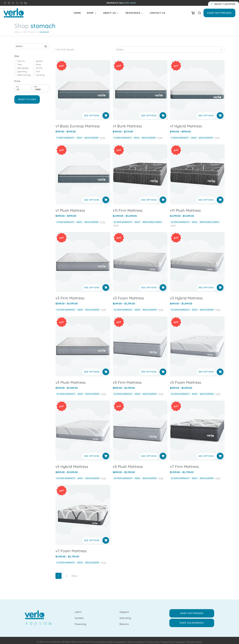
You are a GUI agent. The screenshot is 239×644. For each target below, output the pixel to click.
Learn (78, 609)
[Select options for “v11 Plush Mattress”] (220, 197)
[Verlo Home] (14, 13)
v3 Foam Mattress (128, 295)
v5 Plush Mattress (128, 463)
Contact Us (158, 13)
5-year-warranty (65, 134)
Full (38, 72)
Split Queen (23, 68)
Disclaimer (183, 639)
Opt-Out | (195, 639)
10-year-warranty (66, 306)
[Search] (46, 46)
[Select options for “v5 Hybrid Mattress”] (106, 453)
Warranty (125, 615)
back (79, 134)
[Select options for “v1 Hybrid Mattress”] (220, 112)
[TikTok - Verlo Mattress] (12, 3)
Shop (90, 13)
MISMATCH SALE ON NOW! (121, 3)
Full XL (39, 68)
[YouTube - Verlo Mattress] (21, 3)
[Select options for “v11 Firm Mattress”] (163, 197)
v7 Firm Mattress (184, 463)
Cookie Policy (169, 639)
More (103, 134)
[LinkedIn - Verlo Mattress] (25, 3)
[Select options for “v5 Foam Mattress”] (220, 369)
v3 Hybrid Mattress (186, 295)
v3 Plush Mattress (70, 379)
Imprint (204, 639)
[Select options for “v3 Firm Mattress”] (106, 284)
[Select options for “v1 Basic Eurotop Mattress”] (106, 112)
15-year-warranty (123, 219)
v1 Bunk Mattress (127, 123)
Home (77, 13)
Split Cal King (24, 75)
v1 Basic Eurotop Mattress (78, 123)
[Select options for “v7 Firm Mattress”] (220, 453)
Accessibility (118, 639)
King (38, 65)
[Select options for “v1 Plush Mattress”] (106, 197)
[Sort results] (170, 46)
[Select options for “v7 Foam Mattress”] (106, 537)
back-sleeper (91, 134)
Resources (133, 13)
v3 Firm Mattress (70, 295)
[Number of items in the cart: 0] (193, 13)
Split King (22, 72)
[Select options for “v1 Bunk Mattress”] (163, 112)
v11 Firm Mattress (128, 207)
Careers (79, 615)
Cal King (40, 75)
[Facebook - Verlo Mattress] (5, 3)
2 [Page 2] (67, 573)
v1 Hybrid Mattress (186, 123)
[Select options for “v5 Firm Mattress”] (163, 369)
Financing (80, 621)
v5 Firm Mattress (127, 379)
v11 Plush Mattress (185, 207)
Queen (39, 61)
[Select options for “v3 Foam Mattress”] (163, 284)
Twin (20, 65)
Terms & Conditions (135, 639)
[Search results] (32, 46)
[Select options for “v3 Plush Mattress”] (106, 369)
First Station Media (100, 639)
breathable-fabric (152, 219)
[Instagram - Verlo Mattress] (8, 3)
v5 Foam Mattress (185, 379)
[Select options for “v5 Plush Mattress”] (163, 453)
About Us (110, 13)
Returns (124, 621)
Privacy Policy (154, 639)
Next (74, 573)
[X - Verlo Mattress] (17, 3)
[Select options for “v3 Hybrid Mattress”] (220, 284)
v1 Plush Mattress (70, 207)
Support (124, 609)
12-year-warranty (180, 475)
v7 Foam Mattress (71, 548)
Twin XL (21, 61)
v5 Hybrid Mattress (72, 463)
